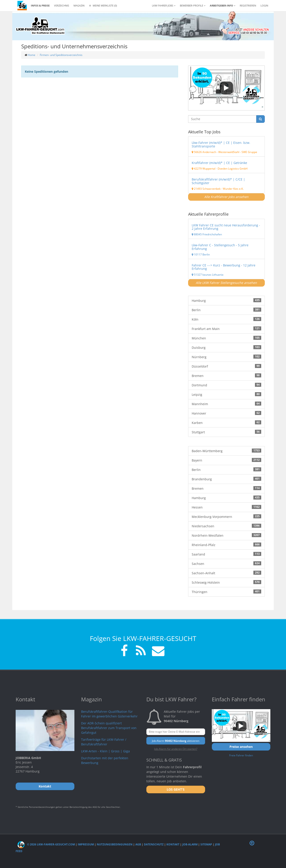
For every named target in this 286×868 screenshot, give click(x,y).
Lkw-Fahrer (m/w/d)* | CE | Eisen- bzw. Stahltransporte (221, 144)
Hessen (226, 507)
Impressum (86, 844)
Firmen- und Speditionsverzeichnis (61, 55)
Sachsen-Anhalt (226, 573)
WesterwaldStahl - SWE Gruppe (238, 152)
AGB (138, 844)
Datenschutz (154, 844)
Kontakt (173, 844)
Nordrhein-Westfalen (226, 535)
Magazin (79, 5)
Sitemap (206, 844)
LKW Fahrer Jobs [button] (164, 5)
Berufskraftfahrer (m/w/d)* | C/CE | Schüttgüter (218, 181)
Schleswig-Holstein (226, 582)
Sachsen (226, 564)
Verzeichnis (62, 5)
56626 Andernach (204, 152)
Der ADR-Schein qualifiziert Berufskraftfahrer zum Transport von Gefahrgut (109, 728)
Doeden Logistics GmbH (233, 168)
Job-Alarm (190, 844)
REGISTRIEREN (248, 5)
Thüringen (226, 592)
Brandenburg (226, 479)
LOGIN (264, 5)
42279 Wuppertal (204, 168)
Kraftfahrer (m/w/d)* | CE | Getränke (219, 163)
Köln (226, 319)
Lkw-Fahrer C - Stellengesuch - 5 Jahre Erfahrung (220, 247)
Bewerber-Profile (193, 5)
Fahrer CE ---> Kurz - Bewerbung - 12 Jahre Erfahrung (224, 267)
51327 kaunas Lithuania (208, 274)
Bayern (226, 460)
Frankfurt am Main (226, 329)
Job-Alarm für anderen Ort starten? (176, 749)
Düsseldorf (226, 366)
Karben (226, 423)
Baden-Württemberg (226, 451)
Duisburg (226, 347)
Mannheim (226, 404)
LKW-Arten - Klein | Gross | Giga (105, 751)
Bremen (226, 376)
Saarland (226, 554)
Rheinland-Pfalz (226, 545)
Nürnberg (226, 357)
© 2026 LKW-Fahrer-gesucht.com (46, 844)
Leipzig (226, 394)
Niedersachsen (226, 526)
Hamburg (226, 300)
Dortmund (226, 385)
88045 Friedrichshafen (207, 234)
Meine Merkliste (103, 5)
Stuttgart (226, 432)
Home (32, 55)
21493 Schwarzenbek (206, 189)
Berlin (226, 310)
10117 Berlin (201, 254)
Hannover (226, 413)
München (226, 338)
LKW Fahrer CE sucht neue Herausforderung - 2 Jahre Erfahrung (226, 227)
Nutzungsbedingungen (115, 844)
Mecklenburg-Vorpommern (226, 517)
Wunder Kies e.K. (233, 189)
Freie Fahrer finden (241, 755)
